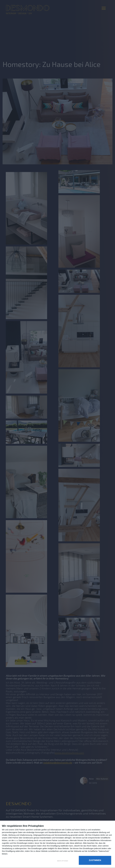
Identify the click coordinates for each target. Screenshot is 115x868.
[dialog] (57, 844)
